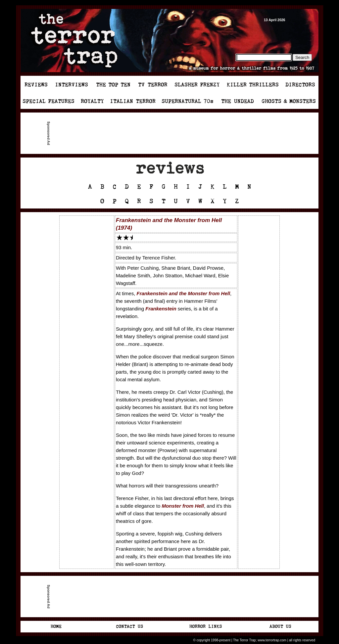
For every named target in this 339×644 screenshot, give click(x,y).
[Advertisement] (172, 133)
